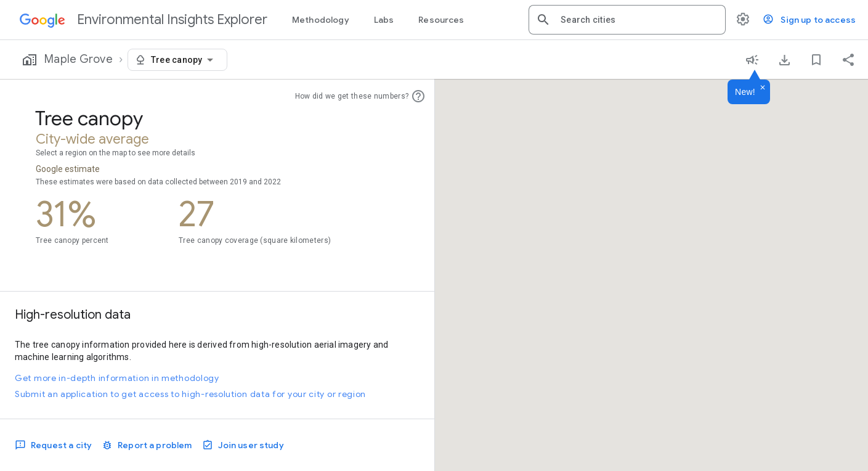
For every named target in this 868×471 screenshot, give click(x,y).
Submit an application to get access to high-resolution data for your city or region (190, 394)
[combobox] (638, 20)
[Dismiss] (763, 88)
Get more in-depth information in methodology (117, 378)
